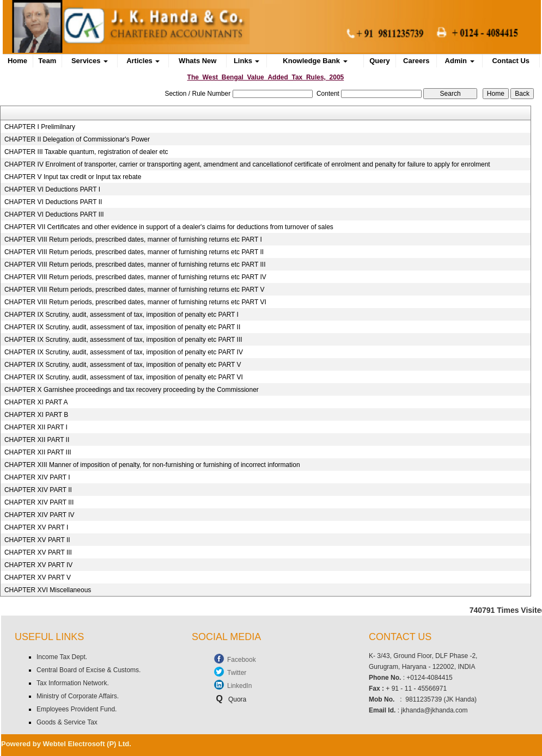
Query (380, 61)
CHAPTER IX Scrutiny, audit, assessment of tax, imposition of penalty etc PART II (122, 327)
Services (90, 61)
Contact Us (511, 61)
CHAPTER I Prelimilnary (40, 127)
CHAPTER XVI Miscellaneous (48, 590)
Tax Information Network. (73, 683)
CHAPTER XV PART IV (38, 565)
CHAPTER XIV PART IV (39, 515)
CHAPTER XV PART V (38, 577)
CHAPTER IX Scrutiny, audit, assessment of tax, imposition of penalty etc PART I (121, 315)
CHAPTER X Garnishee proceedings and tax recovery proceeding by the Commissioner (132, 390)
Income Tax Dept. (62, 657)
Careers (416, 61)
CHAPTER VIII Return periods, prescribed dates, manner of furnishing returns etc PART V (135, 290)
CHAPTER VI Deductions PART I (52, 189)
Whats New (197, 61)
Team (47, 61)
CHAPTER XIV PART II (38, 490)
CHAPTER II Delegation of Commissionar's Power (77, 139)
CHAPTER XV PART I (36, 527)
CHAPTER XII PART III (38, 452)
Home (17, 61)
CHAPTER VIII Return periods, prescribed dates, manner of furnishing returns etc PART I (133, 239)
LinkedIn (239, 686)
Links (247, 61)
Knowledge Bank (315, 61)
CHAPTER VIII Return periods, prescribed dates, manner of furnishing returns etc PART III (135, 265)
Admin (460, 61)
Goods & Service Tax (67, 722)
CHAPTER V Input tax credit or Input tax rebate (73, 177)
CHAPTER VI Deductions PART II (53, 202)
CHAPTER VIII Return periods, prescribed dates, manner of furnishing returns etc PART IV (135, 277)
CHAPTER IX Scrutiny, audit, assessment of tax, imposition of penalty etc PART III (123, 340)
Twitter (237, 673)
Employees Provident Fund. (77, 709)
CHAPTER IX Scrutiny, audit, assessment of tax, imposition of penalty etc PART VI (124, 377)
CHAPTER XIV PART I (37, 477)
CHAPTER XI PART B (36, 415)
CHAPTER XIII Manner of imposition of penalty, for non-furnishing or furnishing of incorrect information (152, 465)
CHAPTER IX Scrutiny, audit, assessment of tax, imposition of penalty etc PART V (123, 365)
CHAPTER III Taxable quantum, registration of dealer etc (86, 152)
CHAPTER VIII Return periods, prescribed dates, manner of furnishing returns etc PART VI (135, 302)
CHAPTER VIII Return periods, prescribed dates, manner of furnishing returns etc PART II (134, 252)
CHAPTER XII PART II (37, 440)
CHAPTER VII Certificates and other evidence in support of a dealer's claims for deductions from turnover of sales (169, 227)
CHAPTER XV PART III (38, 552)
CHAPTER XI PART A (36, 402)
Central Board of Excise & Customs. (89, 670)
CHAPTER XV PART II (37, 540)
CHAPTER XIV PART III (39, 502)
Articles (143, 61)
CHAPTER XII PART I (36, 427)
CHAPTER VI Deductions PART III (54, 214)
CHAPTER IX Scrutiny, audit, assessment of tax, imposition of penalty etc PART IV (124, 352)
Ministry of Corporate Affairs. (78, 696)
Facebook (242, 660)
